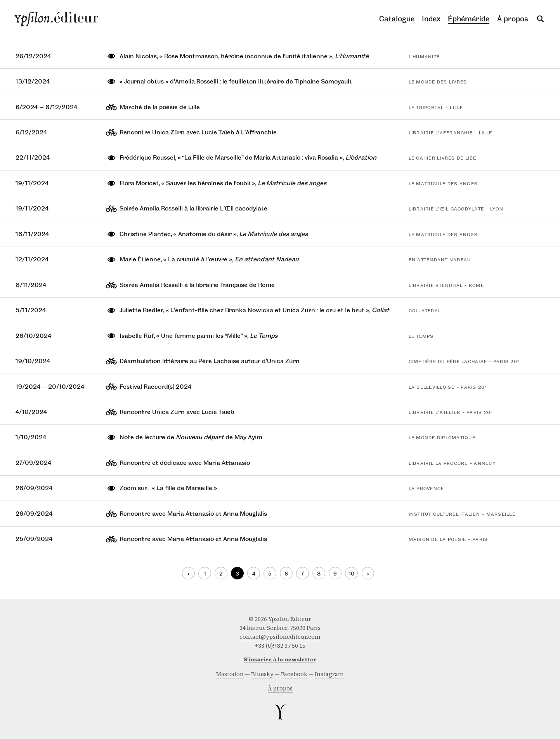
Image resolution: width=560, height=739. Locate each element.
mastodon (230, 674)
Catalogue (397, 19)
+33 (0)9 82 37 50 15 (280, 646)
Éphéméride (469, 19)
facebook (294, 674)
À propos (513, 19)
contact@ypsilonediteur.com (280, 637)
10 (351, 574)
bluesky (262, 674)
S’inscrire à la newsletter (280, 660)
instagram (329, 674)
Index (431, 19)
